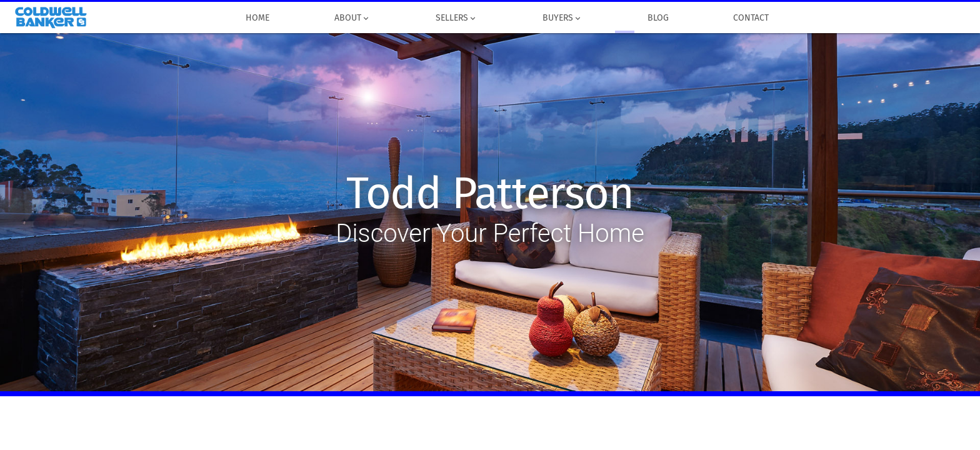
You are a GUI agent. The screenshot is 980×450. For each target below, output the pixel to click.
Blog (658, 18)
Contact (752, 18)
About (352, 18)
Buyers (562, 18)
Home (258, 18)
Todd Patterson (490, 194)
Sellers (457, 18)
